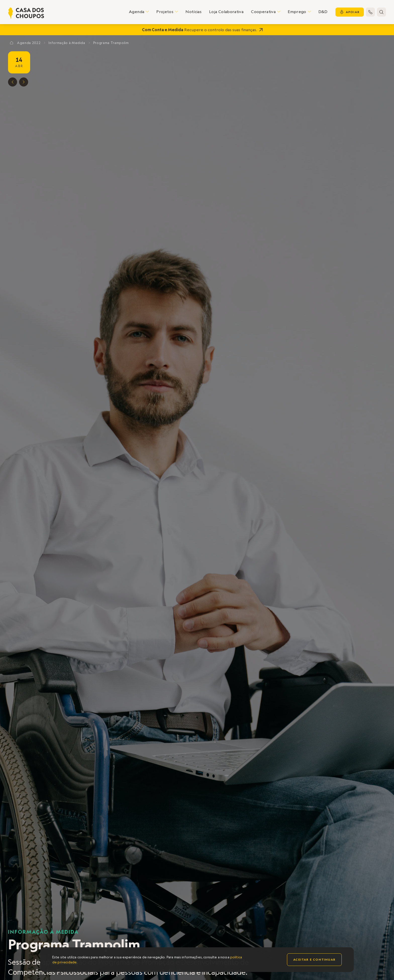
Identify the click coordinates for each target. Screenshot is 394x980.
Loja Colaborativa (226, 12)
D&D (323, 12)
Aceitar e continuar (314, 960)
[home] (26, 13)
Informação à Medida (43, 932)
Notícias (193, 12)
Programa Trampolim (111, 43)
